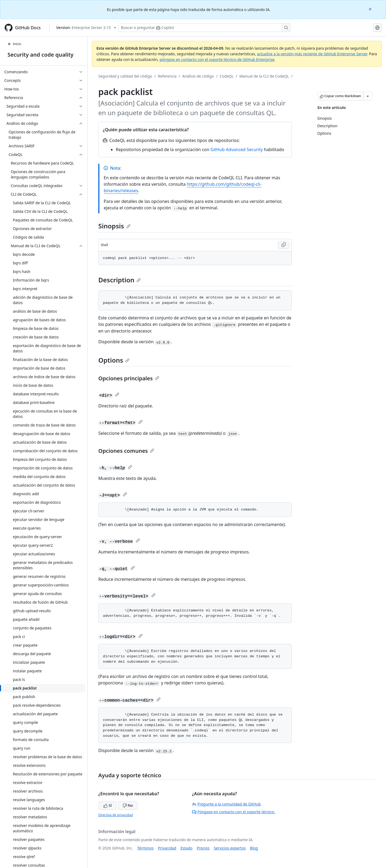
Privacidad (167, 848)
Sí (108, 805)
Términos (145, 848)
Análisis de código (198, 76)
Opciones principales (129, 378)
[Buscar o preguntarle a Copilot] (204, 28)
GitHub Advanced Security (237, 149)
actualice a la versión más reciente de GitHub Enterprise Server (312, 54)
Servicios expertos (230, 848)
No (128, 805)
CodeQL (227, 76)
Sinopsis (114, 226)
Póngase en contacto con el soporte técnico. (234, 812)
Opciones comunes (126, 451)
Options (114, 360)
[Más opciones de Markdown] (368, 96)
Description (120, 280)
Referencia (167, 76)
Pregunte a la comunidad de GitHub (226, 804)
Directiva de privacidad (116, 815)
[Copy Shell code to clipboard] (284, 245)
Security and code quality (40, 55)
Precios (203, 848)
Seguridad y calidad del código (125, 76)
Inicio (14, 44)
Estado (186, 848)
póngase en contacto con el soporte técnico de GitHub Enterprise (217, 59)
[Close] (371, 9)
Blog (254, 848)
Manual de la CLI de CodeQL (264, 76)
